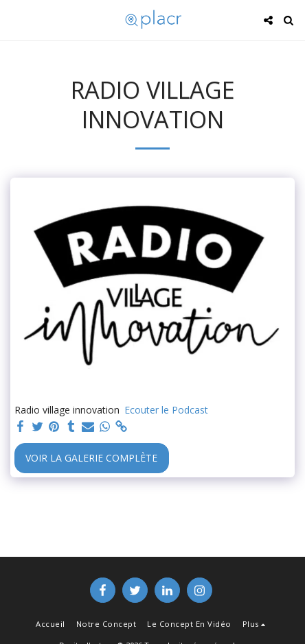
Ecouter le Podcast (166, 410)
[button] (15, 20)
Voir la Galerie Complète (91, 458)
